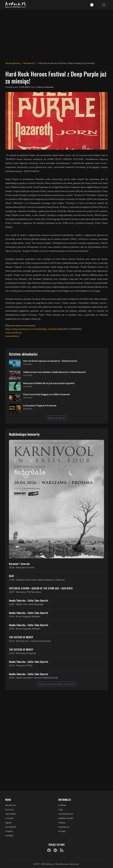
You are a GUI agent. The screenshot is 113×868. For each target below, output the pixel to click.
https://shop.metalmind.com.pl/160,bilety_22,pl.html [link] (32, 329)
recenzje (9, 818)
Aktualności (29, 63)
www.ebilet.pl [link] (12, 336)
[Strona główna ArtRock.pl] (16, 5)
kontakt (62, 831)
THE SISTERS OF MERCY (21, 637)
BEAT (12, 576)
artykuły (9, 831)
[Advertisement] (56, 34)
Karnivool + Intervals (19, 564)
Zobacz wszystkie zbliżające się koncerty (56, 684)
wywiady (9, 835)
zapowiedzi (11, 814)
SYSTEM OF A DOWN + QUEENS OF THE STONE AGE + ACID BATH (41, 588)
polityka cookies (66, 818)
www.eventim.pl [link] (13, 332)
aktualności (11, 805)
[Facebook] (49, 850)
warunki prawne (66, 814)
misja (61, 810)
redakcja (62, 805)
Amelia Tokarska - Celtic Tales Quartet (29, 600)
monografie (11, 827)
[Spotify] (55, 850)
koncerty (10, 810)
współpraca (64, 827)
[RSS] (62, 850)
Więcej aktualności (57, 418)
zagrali (8, 823)
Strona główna (13, 63)
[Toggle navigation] (104, 5)
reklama (62, 823)
